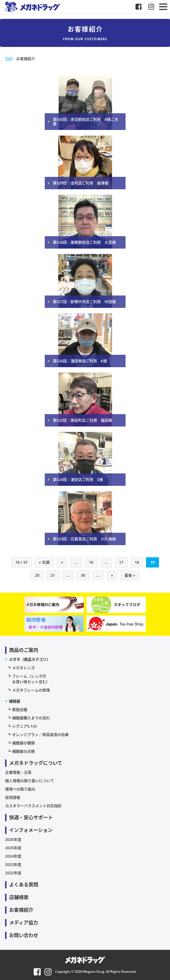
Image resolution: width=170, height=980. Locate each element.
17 (121, 562)
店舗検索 (19, 897)
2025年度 (13, 848)
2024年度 (13, 856)
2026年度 (13, 839)
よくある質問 (24, 885)
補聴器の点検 (23, 751)
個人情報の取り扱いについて (30, 781)
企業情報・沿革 (18, 772)
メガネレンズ (23, 668)
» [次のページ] (112, 575)
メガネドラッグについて (36, 763)
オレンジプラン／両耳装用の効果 (40, 735)
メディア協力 (24, 923)
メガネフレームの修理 (31, 690)
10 (91, 562)
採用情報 (13, 797)
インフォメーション (31, 830)
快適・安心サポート (31, 817)
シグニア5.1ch (25, 726)
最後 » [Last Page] (130, 575)
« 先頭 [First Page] (44, 562)
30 (83, 575)
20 (37, 575)
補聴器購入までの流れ (31, 718)
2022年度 (13, 873)
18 (137, 562)
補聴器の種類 (23, 743)
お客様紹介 (21, 910)
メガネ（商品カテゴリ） (30, 659)
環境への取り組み (20, 789)
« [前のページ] (62, 562)
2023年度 (13, 864)
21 (53, 575)
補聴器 (15, 701)
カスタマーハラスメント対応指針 (33, 806)
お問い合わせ (24, 935)
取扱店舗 (20, 709)
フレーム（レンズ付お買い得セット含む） (31, 679)
